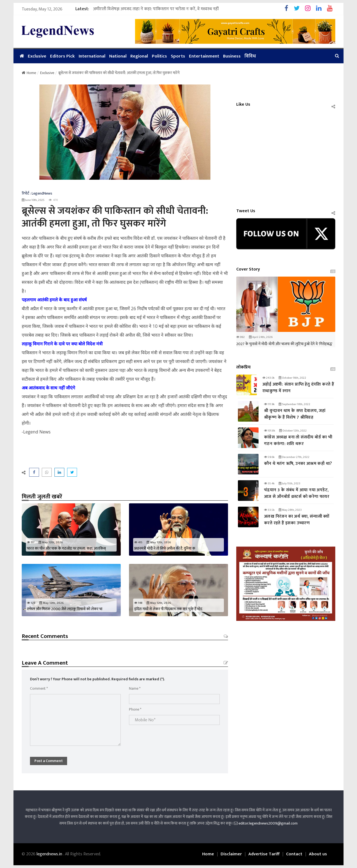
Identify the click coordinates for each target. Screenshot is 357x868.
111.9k (269, 404)
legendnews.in (50, 854)
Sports (178, 56)
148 (138, 603)
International (92, 56)
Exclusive (37, 56)
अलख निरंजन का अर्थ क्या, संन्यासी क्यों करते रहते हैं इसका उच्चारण (297, 520)
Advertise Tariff (264, 854)
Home (29, 73)
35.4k (269, 484)
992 (241, 337)
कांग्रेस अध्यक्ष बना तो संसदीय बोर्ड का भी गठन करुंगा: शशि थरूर (298, 440)
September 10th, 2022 (294, 404)
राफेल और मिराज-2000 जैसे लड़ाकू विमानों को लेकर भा (65, 609)
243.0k (268, 378)
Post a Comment (49, 761)
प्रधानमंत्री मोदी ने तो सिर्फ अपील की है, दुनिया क (165, 548)
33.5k (269, 510)
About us (318, 854)
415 (138, 542)
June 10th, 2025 (33, 200)
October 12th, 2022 (293, 431)
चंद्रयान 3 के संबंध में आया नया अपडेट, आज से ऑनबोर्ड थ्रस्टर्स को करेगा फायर (297, 493)
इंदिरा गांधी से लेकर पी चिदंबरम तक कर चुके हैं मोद (168, 609)
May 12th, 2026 (51, 542)
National (118, 56)
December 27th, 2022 (294, 457)
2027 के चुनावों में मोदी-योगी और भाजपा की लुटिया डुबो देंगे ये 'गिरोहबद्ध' (284, 344)
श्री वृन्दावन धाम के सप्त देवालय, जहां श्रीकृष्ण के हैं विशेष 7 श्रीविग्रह (295, 414)
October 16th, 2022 (292, 378)
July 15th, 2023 (289, 484)
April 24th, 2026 (261, 337)
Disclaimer (231, 854)
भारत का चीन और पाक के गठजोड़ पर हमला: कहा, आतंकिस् (66, 548)
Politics (159, 56)
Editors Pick (62, 56)
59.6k (269, 457)
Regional (139, 56)
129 (31, 603)
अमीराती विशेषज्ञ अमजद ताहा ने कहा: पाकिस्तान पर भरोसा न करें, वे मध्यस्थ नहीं (156, 6)
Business (232, 56)
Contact (294, 854)
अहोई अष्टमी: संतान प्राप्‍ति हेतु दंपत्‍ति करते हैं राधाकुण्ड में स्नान (298, 388)
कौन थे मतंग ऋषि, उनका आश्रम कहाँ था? (298, 464)
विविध (250, 56)
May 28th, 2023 (290, 510)
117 (31, 542)
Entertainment (204, 56)
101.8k (270, 431)
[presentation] (171, 738)
